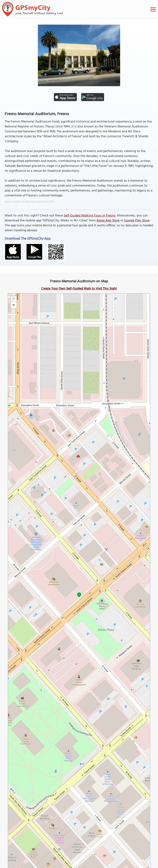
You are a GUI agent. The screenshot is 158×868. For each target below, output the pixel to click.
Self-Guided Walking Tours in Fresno (90, 216)
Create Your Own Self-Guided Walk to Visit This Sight (79, 289)
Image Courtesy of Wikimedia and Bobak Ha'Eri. (30, 202)
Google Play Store (137, 221)
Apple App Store (108, 221)
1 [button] (79, 594)
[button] (14, 299)
